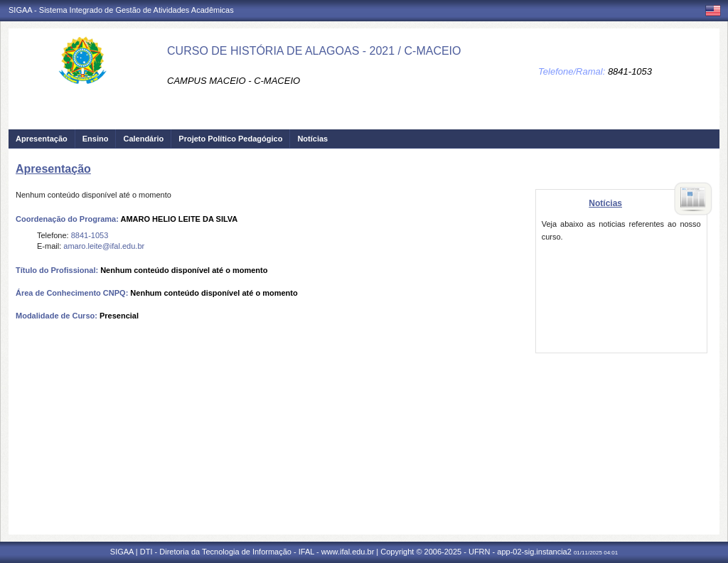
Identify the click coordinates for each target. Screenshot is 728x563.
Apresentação (42, 139)
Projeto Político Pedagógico (230, 139)
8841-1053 (630, 71)
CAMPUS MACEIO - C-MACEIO (234, 81)
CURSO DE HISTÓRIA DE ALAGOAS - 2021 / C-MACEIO (314, 51)
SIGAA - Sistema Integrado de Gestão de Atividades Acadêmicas (121, 10)
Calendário (143, 139)
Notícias (312, 139)
